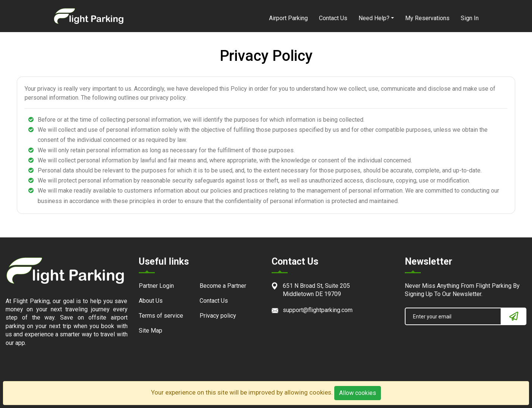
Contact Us (333, 18)
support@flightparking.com (318, 310)
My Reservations (427, 18)
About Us (151, 301)
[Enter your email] (453, 316)
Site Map (151, 331)
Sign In (470, 18)
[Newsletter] (514, 316)
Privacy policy (218, 316)
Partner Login (156, 286)
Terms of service (161, 316)
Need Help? (374, 18)
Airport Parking (288, 18)
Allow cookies (358, 393)
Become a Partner (223, 286)
